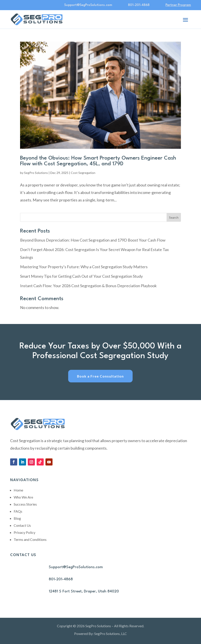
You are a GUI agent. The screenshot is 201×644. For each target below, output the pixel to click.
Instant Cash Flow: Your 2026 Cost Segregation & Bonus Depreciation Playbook (88, 286)
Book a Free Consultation (100, 376)
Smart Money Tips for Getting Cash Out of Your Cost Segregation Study (81, 276)
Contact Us (22, 526)
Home (18, 490)
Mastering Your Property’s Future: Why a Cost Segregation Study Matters (84, 267)
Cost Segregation (83, 173)
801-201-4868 (139, 5)
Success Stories (25, 504)
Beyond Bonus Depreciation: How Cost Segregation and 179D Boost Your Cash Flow (93, 240)
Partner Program (178, 5)
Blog (17, 518)
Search (174, 217)
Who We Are (23, 497)
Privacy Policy (24, 533)
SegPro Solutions (36, 173)
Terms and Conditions (30, 540)
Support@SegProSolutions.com (76, 567)
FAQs (18, 511)
